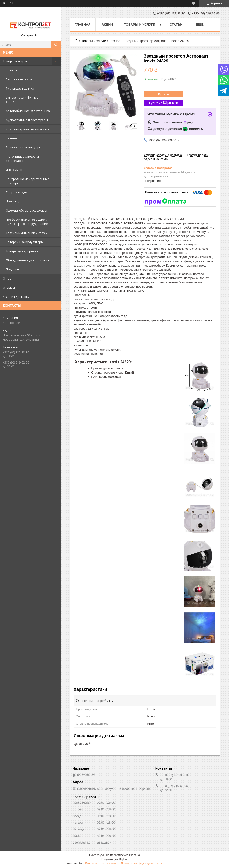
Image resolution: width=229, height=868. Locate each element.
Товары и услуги (15, 61)
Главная (83, 25)
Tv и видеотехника (20, 88)
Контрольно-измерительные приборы (28, 181)
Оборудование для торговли (27, 260)
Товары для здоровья (22, 251)
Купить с (164, 103)
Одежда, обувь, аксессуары (26, 210)
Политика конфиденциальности (141, 864)
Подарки (12, 269)
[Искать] (56, 45)
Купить (164, 94)
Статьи (176, 25)
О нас (7, 278)
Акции (107, 25)
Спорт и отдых (17, 192)
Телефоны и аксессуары (24, 147)
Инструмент (15, 170)
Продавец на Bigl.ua (114, 859)
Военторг (13, 70)
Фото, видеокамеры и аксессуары (22, 158)
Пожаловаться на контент (102, 864)
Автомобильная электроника (28, 111)
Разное (11, 138)
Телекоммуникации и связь (26, 233)
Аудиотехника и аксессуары (27, 120)
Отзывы (9, 288)
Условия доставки (16, 297)
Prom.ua (134, 855)
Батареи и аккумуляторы (25, 242)
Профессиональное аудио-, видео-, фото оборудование (27, 222)
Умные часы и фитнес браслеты (22, 100)
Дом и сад (13, 201)
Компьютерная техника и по (27, 129)
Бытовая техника (19, 79)
